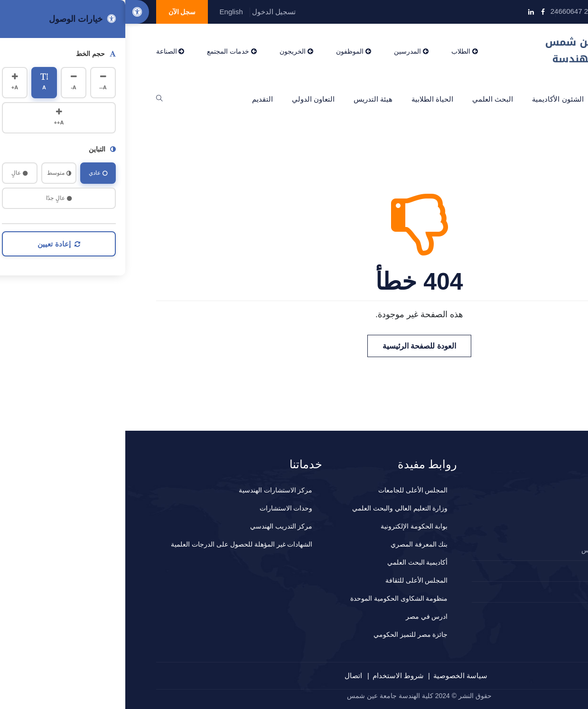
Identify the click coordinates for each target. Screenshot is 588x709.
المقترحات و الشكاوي (515, 592)
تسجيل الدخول (149, 12)
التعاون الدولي (188, 99)
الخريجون (171, 51)
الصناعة (45, 51)
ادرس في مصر (302, 616)
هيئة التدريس (248, 99)
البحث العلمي (367, 99)
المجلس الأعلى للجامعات (288, 490)
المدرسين (286, 51)
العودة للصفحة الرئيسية (294, 346)
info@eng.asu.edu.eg (514, 11)
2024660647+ (523, 571)
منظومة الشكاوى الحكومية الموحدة (274, 598)
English (106, 12)
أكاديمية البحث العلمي (292, 562)
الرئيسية (537, 99)
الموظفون (228, 51)
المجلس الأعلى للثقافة (291, 580)
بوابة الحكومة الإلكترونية (289, 526)
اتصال (228, 676)
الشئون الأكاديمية (432, 99)
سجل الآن (57, 12)
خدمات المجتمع (107, 51)
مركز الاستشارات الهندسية (150, 490)
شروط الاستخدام (273, 676)
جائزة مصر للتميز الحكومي (285, 634)
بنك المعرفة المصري (294, 544)
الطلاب (339, 51)
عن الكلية (491, 99)
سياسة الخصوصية (335, 676)
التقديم (137, 99)
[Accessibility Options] (12, 12)
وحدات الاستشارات (161, 508)
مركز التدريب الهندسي (156, 526)
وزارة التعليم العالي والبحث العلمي (275, 508)
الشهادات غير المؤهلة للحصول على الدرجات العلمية (116, 544)
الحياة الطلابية (307, 99)
